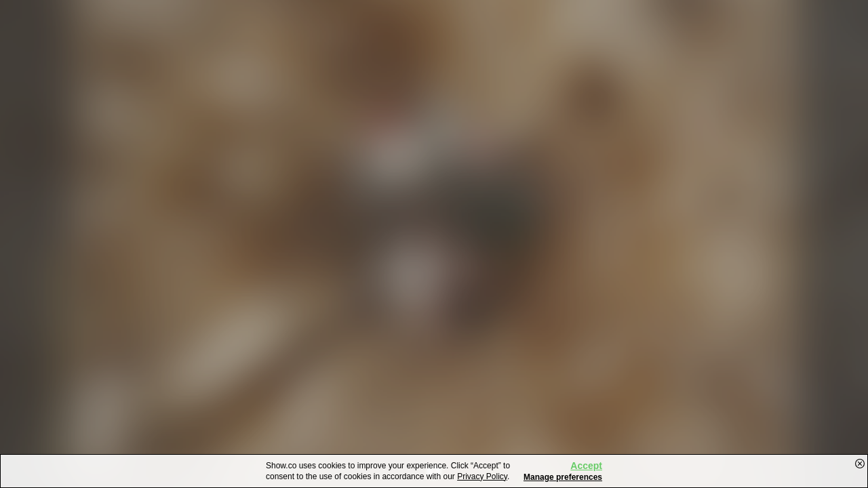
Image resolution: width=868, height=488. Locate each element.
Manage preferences (563, 477)
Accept (586, 466)
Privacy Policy (482, 476)
